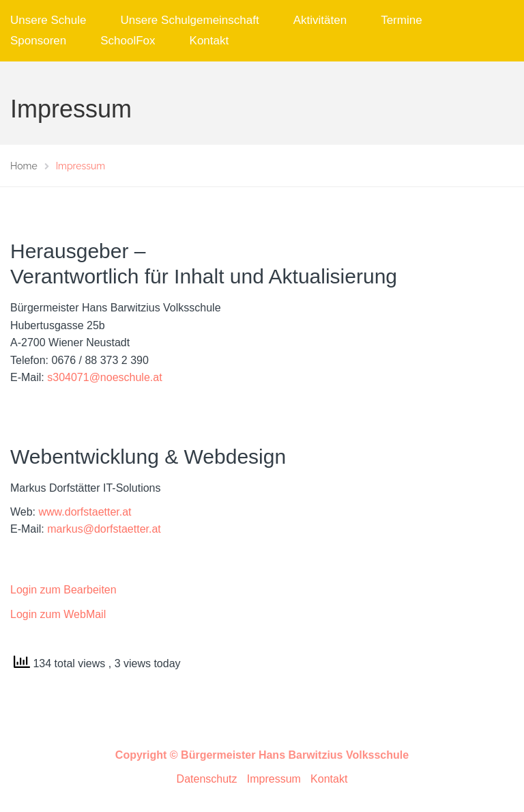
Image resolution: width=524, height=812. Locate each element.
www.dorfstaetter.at (85, 512)
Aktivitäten (320, 20)
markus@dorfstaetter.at (104, 529)
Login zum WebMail (58, 614)
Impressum (274, 779)
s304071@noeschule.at (104, 377)
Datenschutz (207, 779)
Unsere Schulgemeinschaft (190, 20)
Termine (401, 20)
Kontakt (209, 41)
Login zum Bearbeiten (63, 590)
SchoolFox (128, 41)
